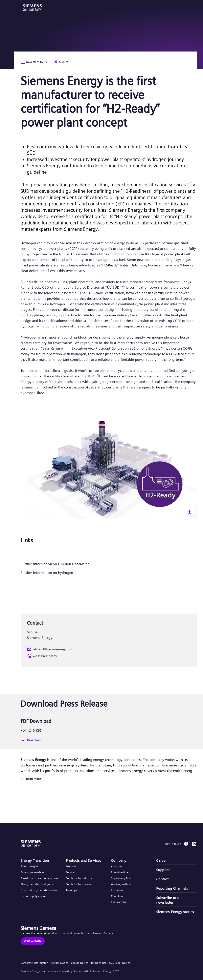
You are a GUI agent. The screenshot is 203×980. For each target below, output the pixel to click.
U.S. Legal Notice (120, 963)
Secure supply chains (34, 896)
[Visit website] (33, 941)
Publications (118, 902)
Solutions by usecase (79, 884)
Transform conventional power (39, 878)
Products (71, 866)
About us (117, 866)
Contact (162, 879)
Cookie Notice (79, 963)
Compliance (118, 896)
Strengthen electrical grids (37, 884)
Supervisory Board (122, 878)
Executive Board (121, 872)
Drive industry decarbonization (39, 890)
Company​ (119, 860)
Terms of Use (99, 963)
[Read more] (30, 779)
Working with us (121, 884)
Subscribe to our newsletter (169, 900)
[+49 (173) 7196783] (109, 656)
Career (161, 860)
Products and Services (83, 860)
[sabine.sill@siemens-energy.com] (109, 649)
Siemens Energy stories (175, 912)
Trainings (71, 890)
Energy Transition (35, 860)
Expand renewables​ (32, 872)
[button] (32, 8)
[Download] (109, 740)
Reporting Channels (172, 888)
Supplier (163, 870)
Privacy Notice (60, 963)
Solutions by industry (79, 878)
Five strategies (29, 866)
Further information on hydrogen (47, 573)
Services (71, 872)
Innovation (118, 890)
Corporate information (34, 963)
